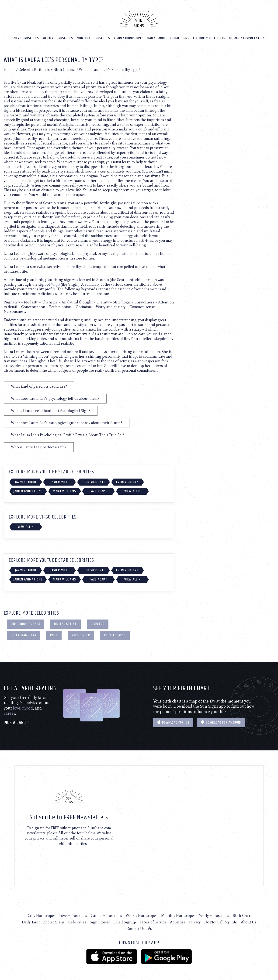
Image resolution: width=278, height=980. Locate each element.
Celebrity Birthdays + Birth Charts (46, 69)
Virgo (55, 284)
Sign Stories (100, 922)
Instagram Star (24, 635)
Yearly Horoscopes (129, 38)
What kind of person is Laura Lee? (39, 386)
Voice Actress (115, 635)
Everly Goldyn (128, 482)
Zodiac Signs (180, 38)
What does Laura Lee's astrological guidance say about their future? (67, 423)
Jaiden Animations (28, 491)
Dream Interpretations (248, 38)
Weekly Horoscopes (58, 38)
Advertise (178, 922)
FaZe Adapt (99, 491)
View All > (132, 491)
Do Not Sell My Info (221, 922)
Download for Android (221, 722)
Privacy (195, 922)
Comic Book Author (26, 624)
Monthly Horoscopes (93, 38)
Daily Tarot (157, 38)
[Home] (139, 17)
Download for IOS (173, 722)
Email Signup (125, 922)
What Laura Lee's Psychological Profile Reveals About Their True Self (67, 435)
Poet (54, 635)
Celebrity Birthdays (209, 38)
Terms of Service (153, 922)
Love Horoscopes (73, 915)
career (9, 713)
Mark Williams (65, 491)
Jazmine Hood (26, 482)
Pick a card (17, 722)
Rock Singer (81, 635)
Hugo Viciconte (94, 482)
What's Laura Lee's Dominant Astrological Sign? (51, 410)
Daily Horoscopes (25, 38)
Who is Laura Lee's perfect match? (39, 447)
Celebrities (77, 922)
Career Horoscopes (106, 915)
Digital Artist (65, 624)
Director (98, 624)
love (17, 708)
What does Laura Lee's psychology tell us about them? (55, 398)
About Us (249, 922)
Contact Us (136, 928)
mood (28, 708)
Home (9, 69)
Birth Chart (242, 915)
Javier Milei (60, 482)
